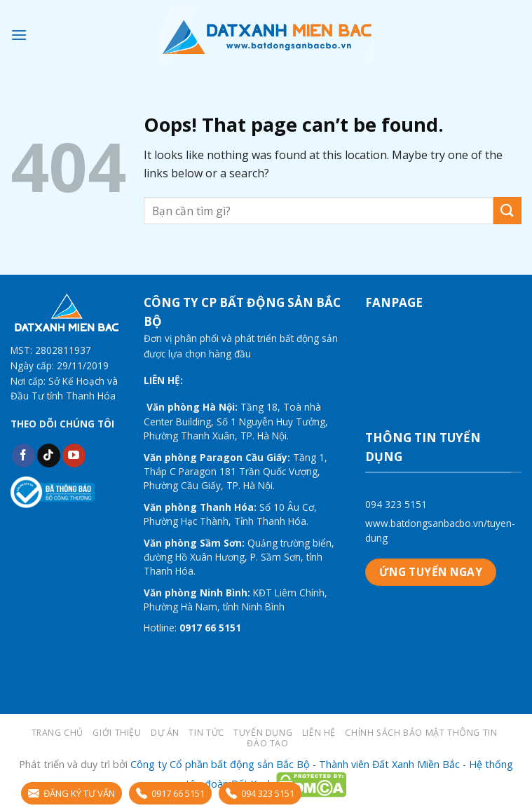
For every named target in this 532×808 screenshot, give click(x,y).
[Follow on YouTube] (74, 456)
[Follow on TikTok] (49, 456)
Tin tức (206, 733)
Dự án (165, 733)
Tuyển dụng (263, 733)
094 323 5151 (396, 504)
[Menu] (19, 35)
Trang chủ (58, 733)
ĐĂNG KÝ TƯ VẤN (71, 793)
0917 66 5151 (170, 793)
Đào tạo (267, 743)
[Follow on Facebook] (23, 456)
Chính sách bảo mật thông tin (421, 733)
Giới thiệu (117, 733)
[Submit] (507, 211)
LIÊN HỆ (319, 733)
